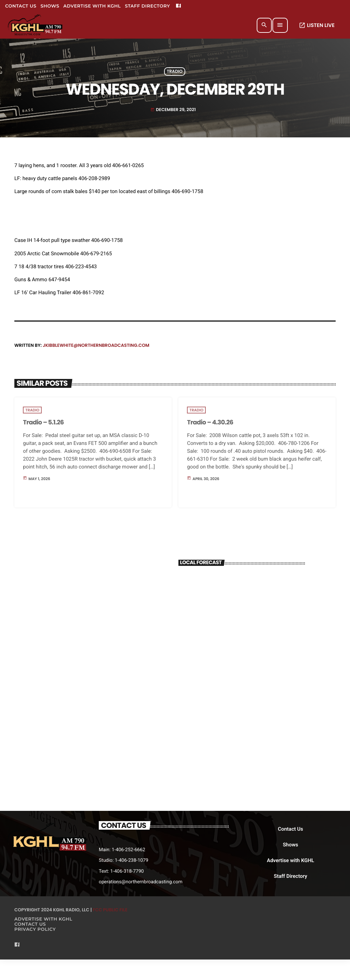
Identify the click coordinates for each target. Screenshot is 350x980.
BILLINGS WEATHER (242, 599)
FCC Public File (110, 910)
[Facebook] (178, 6)
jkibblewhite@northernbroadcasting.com (96, 345)
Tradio (175, 72)
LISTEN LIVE (317, 25)
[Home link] (36, 25)
